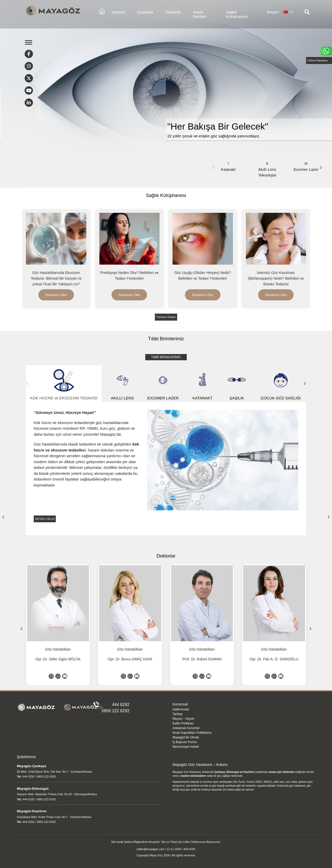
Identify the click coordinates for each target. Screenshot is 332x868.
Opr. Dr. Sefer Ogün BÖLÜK (58, 659)
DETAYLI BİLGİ (45, 519)
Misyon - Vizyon (183, 719)
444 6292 (121, 705)
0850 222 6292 (116, 711)
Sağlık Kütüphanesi (237, 14)
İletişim (273, 12)
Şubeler (119, 12)
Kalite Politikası (183, 723)
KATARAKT (203, 384)
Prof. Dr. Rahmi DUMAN (202, 659)
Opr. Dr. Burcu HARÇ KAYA (130, 659)
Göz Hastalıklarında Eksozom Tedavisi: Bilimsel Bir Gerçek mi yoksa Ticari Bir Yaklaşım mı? (56, 278)
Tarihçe (178, 714)
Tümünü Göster (166, 317)
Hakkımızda (181, 709)
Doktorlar (173, 12)
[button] (321, 168)
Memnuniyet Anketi (186, 747)
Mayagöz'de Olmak (186, 737)
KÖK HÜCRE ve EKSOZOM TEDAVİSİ (64, 384)
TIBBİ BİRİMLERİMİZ (166, 357)
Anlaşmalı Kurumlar (186, 728)
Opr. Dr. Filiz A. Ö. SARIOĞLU (274, 659)
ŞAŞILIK (237, 384)
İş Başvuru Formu (185, 742)
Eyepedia (145, 12)
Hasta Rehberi (200, 14)
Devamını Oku (56, 295)
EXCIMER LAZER (163, 384)
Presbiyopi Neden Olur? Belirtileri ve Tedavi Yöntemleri (129, 276)
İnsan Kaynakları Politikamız (192, 733)
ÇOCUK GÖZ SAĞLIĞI (281, 384)
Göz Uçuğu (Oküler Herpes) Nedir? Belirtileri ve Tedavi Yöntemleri (203, 276)
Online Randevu (318, 60)
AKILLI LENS (122, 384)
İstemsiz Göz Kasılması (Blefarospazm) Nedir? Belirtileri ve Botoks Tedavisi (276, 278)
